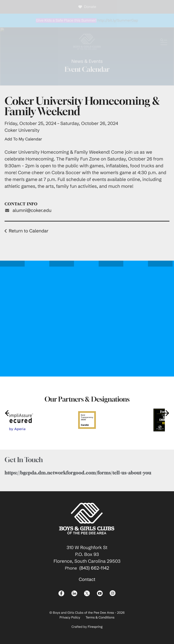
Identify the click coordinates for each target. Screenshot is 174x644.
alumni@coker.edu (32, 210)
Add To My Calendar (23, 139)
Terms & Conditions (100, 617)
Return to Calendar (29, 231)
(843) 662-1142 (94, 568)
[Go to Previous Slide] (8, 413)
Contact (87, 579)
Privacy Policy (70, 617)
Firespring (95, 627)
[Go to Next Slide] (166, 413)
